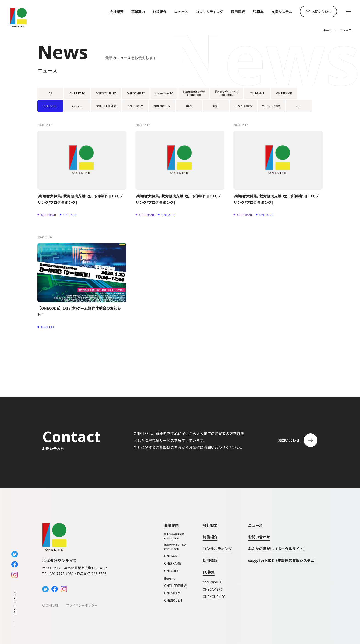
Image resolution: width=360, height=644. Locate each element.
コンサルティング (210, 12)
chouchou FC (212, 582)
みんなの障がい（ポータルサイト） (277, 549)
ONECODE (172, 571)
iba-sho (170, 578)
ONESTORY (172, 593)
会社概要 (117, 12)
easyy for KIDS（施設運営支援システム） (283, 560)
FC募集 (209, 572)
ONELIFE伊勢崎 (175, 586)
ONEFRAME (173, 563)
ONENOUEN (173, 600)
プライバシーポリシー (82, 605)
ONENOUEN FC (214, 597)
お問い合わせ (259, 537)
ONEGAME (172, 556)
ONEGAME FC (213, 589)
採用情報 (238, 12)
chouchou (175, 537)
